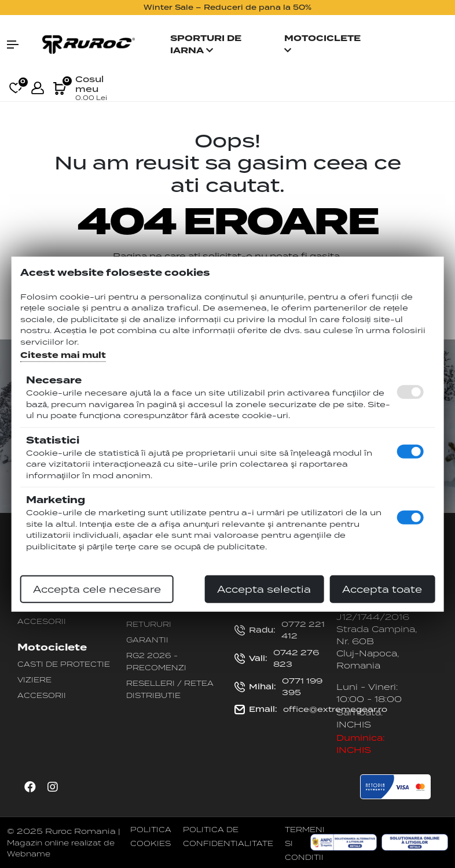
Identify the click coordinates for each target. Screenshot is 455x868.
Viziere (34, 679)
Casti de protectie (64, 664)
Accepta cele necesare (97, 589)
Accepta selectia (264, 589)
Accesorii (42, 621)
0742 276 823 (277, 658)
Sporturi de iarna (206, 45)
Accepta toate (382, 589)
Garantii (147, 640)
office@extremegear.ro (311, 710)
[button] (19, 45)
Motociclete (322, 43)
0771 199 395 (278, 686)
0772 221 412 (280, 630)
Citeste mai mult (63, 355)
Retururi (149, 624)
